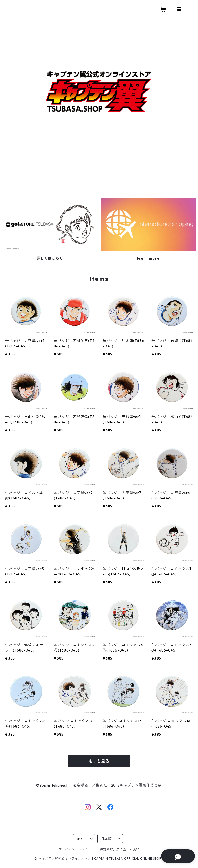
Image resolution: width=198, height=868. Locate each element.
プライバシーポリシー (75, 849)
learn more (148, 258)
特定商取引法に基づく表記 (120, 849)
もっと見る (99, 761)
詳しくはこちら (50, 258)
